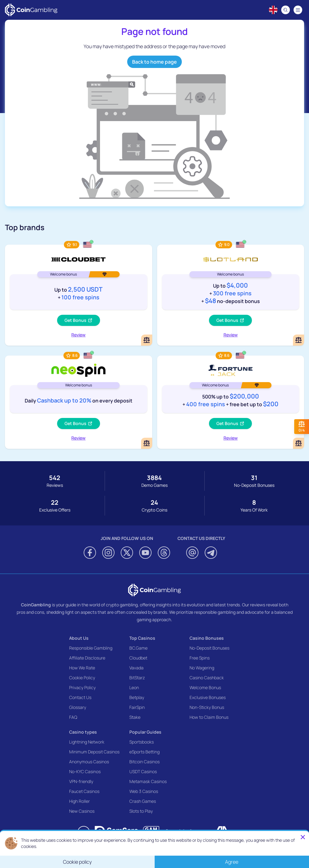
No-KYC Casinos (85, 771)
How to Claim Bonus (209, 717)
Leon (134, 687)
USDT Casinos (143, 771)
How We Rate (82, 668)
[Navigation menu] (298, 10)
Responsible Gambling (91, 648)
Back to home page (154, 62)
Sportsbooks (142, 742)
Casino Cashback (207, 678)
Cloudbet (138, 658)
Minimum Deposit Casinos (94, 752)
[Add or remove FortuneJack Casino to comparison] (299, 443)
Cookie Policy (82, 678)
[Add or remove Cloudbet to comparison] (147, 340)
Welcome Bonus (205, 687)
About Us (79, 638)
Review (78, 335)
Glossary (78, 707)
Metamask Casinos (148, 781)
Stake (135, 717)
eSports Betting (144, 752)
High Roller (79, 801)
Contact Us (80, 697)
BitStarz (137, 678)
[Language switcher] (273, 10)
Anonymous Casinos (89, 762)
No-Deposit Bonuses (209, 648)
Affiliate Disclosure (87, 658)
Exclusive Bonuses (208, 697)
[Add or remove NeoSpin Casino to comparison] (147, 443)
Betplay (137, 697)
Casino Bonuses (207, 638)
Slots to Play (141, 811)
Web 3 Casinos (144, 791)
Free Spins (200, 658)
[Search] (286, 10)
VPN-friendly (81, 781)
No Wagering (202, 668)
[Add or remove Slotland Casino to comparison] (299, 340)
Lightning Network (87, 742)
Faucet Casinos (84, 791)
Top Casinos (142, 638)
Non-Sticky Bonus (207, 707)
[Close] (303, 837)
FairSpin (137, 707)
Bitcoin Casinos (144, 762)
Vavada (136, 668)
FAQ (73, 717)
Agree (232, 862)
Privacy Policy (82, 687)
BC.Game (138, 648)
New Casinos (82, 811)
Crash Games (143, 801)
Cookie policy (77, 862)
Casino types (83, 732)
